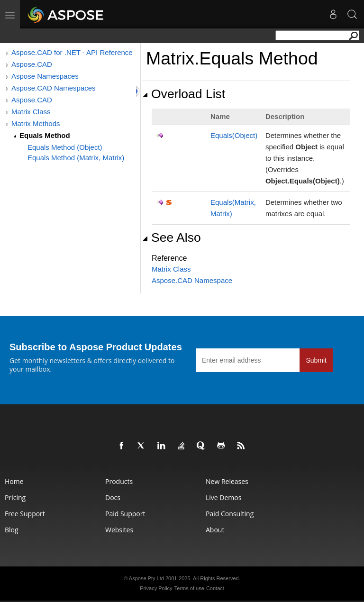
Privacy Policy (156, 588)
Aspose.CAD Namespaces (54, 88)
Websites (119, 530)
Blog (12, 530)
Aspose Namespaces (45, 76)
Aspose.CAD (32, 64)
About (215, 530)
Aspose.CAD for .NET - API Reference (72, 52)
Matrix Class (31, 112)
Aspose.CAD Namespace (192, 280)
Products (119, 481)
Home (14, 481)
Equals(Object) (234, 135)
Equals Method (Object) (65, 147)
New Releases (227, 481)
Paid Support (125, 514)
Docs (113, 497)
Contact (215, 588)
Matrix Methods (36, 123)
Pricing (15, 497)
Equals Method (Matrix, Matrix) (76, 158)
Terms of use (189, 588)
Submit (316, 360)
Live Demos (223, 497)
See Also (172, 237)
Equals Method (45, 135)
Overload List (184, 94)
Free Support (25, 514)
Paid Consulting (230, 514)
